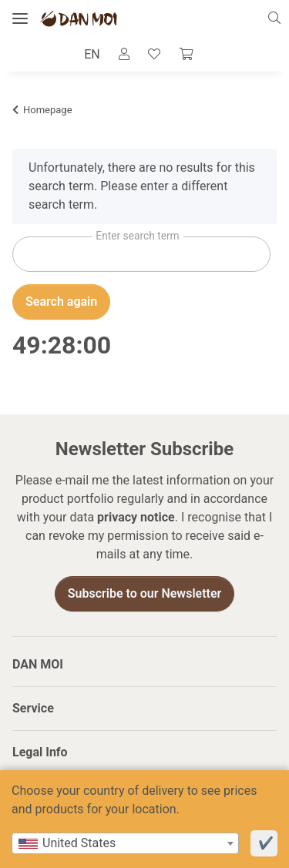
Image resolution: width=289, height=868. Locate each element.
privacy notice (136, 517)
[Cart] (186, 55)
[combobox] (125, 843)
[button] (279, 18)
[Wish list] (154, 55)
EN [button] (92, 54)
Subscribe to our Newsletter (145, 593)
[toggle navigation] (20, 19)
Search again (61, 302)
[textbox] (125, 843)
